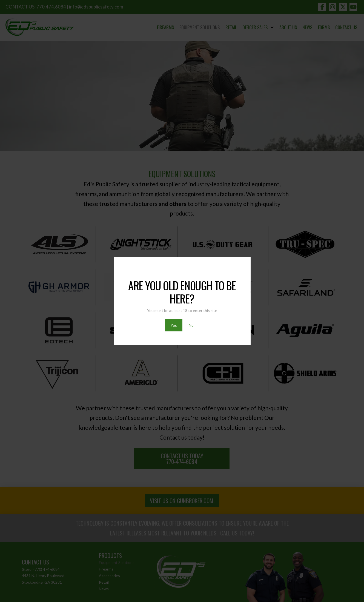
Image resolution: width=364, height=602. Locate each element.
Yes (174, 325)
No (191, 325)
